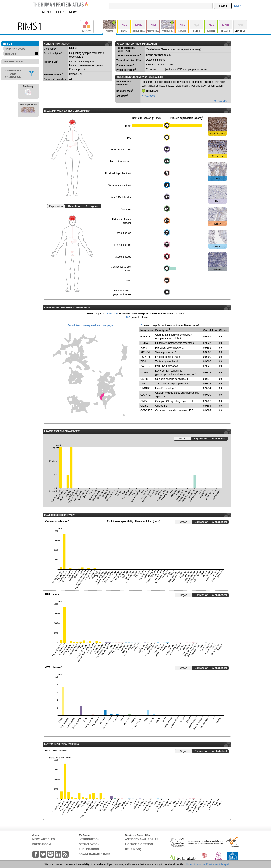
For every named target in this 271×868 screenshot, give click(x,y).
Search (223, 6)
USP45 (144, 379)
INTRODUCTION (89, 839)
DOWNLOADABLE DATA (94, 854)
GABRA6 (146, 337)
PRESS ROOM (42, 844)
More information (195, 864)
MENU (45, 12)
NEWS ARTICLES (44, 839)
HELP (60, 12)
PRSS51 (145, 352)
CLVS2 (144, 406)
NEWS (73, 12)
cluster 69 (111, 314)
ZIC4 (143, 361)
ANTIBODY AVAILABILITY (141, 839)
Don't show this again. (218, 864)
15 (141, 325)
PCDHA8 (146, 357)
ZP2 (143, 384)
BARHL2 (145, 366)
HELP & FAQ (133, 849)
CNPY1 (145, 401)
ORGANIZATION (89, 844)
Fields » (237, 6)
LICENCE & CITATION (139, 844)
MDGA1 (145, 373)
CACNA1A (146, 395)
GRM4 (144, 343)
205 (128, 317)
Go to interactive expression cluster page (90, 325)
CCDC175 (146, 410)
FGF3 (144, 348)
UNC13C (145, 388)
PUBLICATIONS (89, 849)
